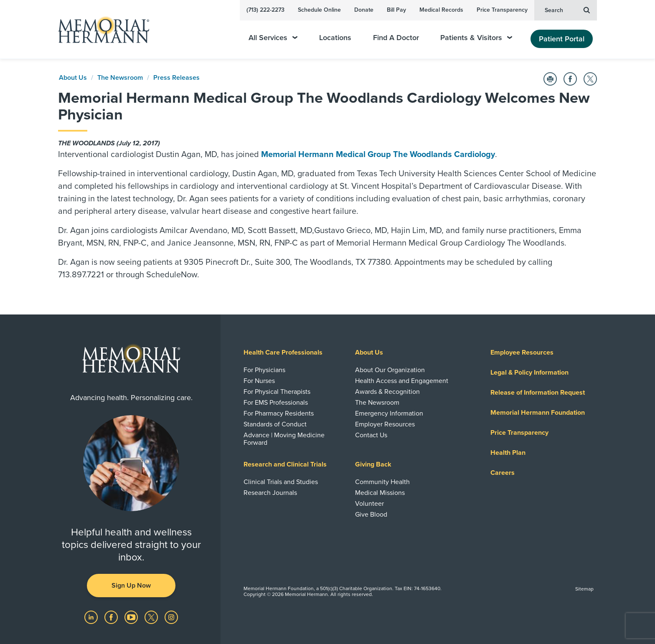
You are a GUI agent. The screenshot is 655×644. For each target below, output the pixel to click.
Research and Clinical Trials (285, 464)
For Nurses (259, 381)
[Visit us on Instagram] (171, 617)
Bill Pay (396, 10)
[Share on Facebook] (570, 79)
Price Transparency (502, 10)
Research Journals (270, 493)
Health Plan (508, 453)
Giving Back (373, 464)
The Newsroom (120, 78)
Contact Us (371, 435)
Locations (335, 38)
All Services (273, 38)
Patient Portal (562, 39)
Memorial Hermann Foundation (538, 413)
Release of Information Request (538, 393)
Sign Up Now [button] (131, 586)
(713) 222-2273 (265, 10)
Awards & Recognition (387, 392)
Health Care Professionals (283, 352)
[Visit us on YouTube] (132, 617)
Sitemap (584, 589)
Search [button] (567, 10)
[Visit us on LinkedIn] (92, 617)
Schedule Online (319, 10)
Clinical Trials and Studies (281, 482)
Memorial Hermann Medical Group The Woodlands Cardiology (378, 155)
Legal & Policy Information (529, 373)
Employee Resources (522, 352)
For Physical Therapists (277, 392)
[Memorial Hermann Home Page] (100, 29)
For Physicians (264, 370)
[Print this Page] (550, 79)
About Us (73, 78)
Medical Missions (380, 493)
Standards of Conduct (275, 424)
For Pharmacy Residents (279, 413)
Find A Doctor (396, 38)
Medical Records (441, 10)
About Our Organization (390, 370)
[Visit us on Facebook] (112, 617)
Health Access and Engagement (402, 381)
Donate (364, 10)
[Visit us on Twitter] (152, 617)
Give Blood (371, 515)
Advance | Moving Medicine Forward (284, 439)
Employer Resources (385, 424)
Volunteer (369, 504)
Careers (503, 473)
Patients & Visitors (476, 38)
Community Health (382, 482)
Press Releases (176, 78)
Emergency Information (389, 413)
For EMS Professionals (276, 403)
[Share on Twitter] (590, 79)
